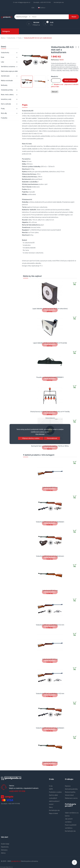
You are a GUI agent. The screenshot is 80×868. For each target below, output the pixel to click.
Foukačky (4, 118)
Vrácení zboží (69, 795)
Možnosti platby (70, 792)
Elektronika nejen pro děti (9, 71)
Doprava (68, 786)
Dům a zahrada (6, 104)
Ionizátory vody (6, 99)
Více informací (40, 434)
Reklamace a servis (71, 798)
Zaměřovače (5, 76)
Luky (3, 62)
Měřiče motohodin (7, 81)
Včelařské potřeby (7, 90)
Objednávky (5, 847)
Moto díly (4, 113)
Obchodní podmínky (71, 789)
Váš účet (5, 837)
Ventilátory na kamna (8, 67)
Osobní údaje (5, 844)
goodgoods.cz (16, 861)
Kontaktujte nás (59, 2)
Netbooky (4, 85)
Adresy (3, 853)
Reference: (55, 60)
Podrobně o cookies (55, 792)
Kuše (3, 57)
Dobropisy (4, 850)
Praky (3, 109)
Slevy (51, 807)
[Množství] (56, 80)
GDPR (51, 789)
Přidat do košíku (70, 81)
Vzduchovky (5, 53)
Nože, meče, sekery (7, 95)
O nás (51, 786)
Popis (25, 105)
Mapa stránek (53, 813)
